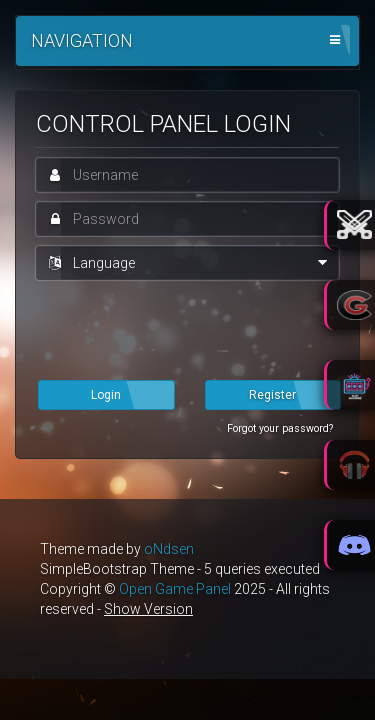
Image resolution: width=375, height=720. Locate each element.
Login (106, 395)
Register (272, 395)
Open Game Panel (175, 589)
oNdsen (169, 549)
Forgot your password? (280, 428)
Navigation (82, 40)
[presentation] (188, 329)
